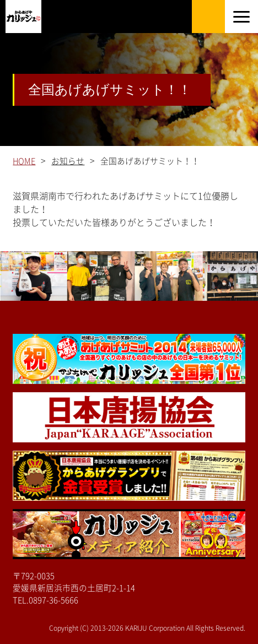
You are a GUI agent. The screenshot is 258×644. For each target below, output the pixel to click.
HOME (24, 161)
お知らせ (68, 161)
